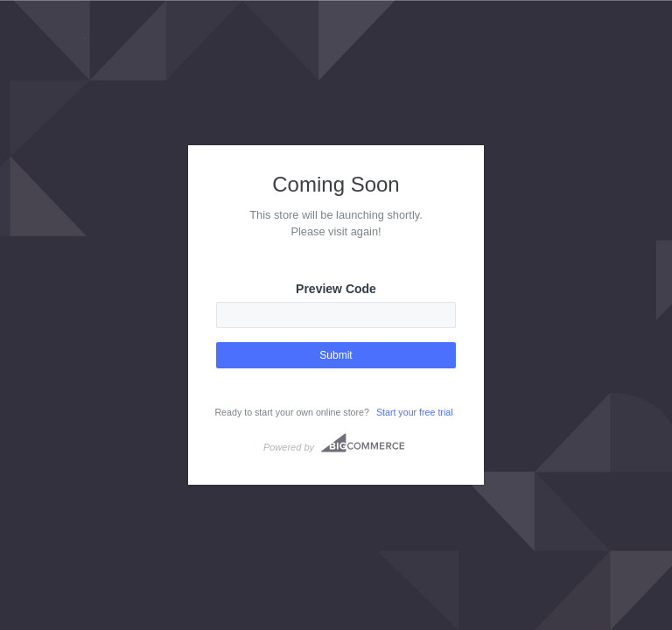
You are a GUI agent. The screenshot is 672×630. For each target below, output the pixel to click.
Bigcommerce (363, 443)
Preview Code (336, 289)
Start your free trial (415, 412)
